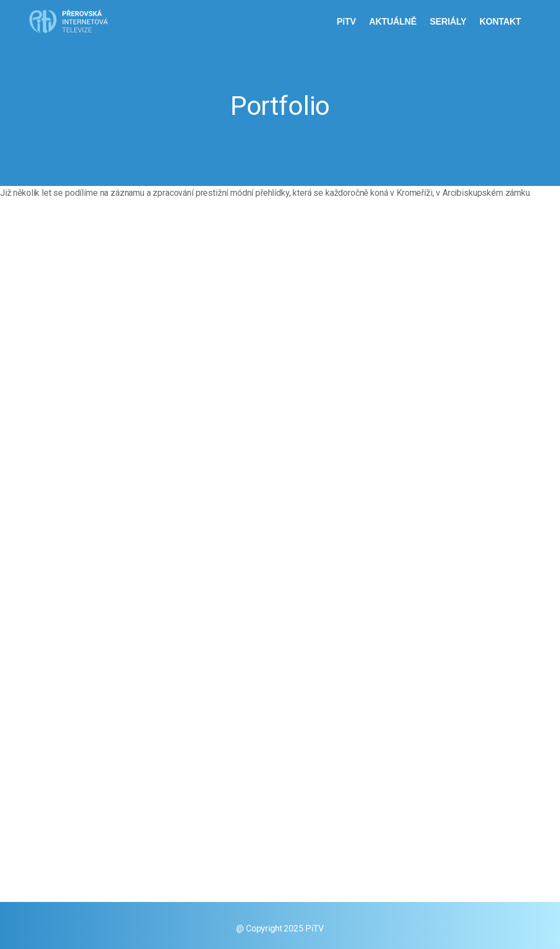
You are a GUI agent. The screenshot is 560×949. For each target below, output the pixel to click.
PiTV (348, 22)
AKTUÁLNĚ (394, 22)
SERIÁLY (449, 22)
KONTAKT (501, 22)
